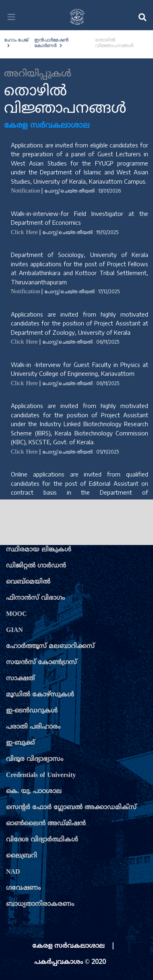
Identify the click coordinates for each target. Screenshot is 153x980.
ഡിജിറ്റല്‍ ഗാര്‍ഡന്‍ (36, 566)
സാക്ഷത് (20, 679)
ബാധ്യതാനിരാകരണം (40, 904)
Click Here (24, 233)
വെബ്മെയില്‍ (28, 582)
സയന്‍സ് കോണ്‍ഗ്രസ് (41, 663)
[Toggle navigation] (11, 17)
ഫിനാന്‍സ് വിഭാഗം (35, 598)
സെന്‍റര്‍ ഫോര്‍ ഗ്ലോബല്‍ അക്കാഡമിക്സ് (71, 808)
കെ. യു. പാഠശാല (34, 791)
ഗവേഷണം (23, 888)
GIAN (14, 630)
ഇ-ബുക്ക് (20, 743)
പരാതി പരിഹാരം (33, 727)
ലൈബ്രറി (22, 856)
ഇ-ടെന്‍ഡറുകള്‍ (32, 711)
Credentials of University (41, 775)
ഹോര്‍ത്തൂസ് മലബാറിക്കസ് (50, 646)
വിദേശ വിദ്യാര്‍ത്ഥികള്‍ (42, 840)
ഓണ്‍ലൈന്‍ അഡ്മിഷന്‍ (46, 824)
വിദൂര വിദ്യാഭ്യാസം (35, 759)
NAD (13, 872)
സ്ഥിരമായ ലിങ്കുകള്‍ (39, 550)
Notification (25, 191)
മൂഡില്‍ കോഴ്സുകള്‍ (40, 695)
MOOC (17, 614)
